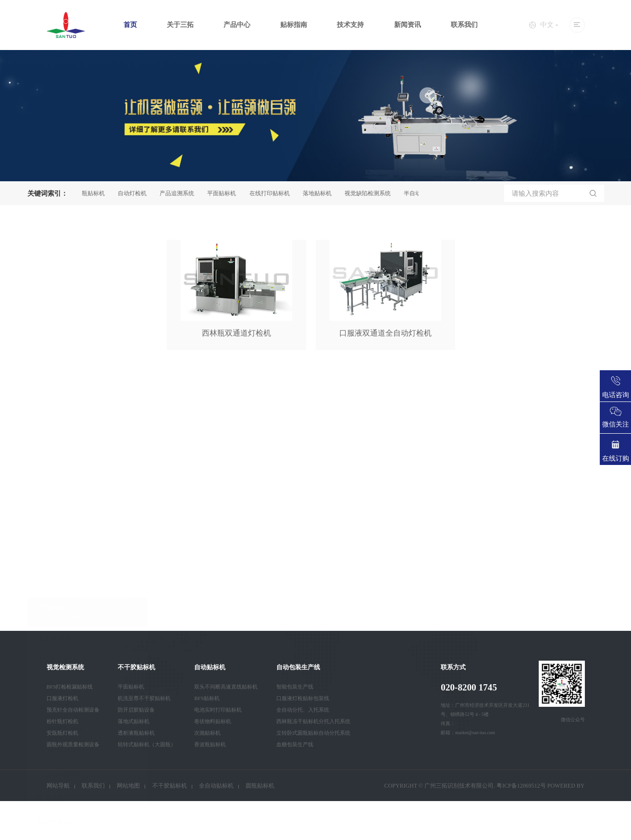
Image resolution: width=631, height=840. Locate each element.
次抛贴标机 (207, 733)
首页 (130, 25)
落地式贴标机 (134, 721)
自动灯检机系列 (61, 514)
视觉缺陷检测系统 (371, 193)
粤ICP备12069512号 (521, 786)
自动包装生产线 (61, 492)
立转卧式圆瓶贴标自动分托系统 (313, 733)
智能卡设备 (54, 628)
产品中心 (237, 25)
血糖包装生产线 (295, 744)
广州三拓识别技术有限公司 (459, 786)
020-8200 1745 (469, 687)
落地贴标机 (321, 193)
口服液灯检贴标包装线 (303, 698)
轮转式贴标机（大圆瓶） (147, 744)
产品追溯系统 (180, 193)
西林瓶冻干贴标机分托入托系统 (313, 721)
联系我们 (464, 25)
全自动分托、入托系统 (303, 710)
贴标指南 (294, 25)
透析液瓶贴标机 (136, 733)
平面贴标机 (225, 193)
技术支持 (350, 25)
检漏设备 (50, 560)
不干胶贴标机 (57, 423)
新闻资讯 (408, 25)
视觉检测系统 (57, 400)
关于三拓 (180, 25)
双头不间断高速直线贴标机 (226, 687)
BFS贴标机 (207, 698)
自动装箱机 (54, 583)
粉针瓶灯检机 (62, 721)
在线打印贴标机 (273, 193)
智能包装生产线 (295, 687)
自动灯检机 (136, 193)
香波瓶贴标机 (210, 744)
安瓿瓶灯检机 (62, 733)
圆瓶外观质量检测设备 (73, 744)
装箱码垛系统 (57, 469)
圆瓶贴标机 (94, 193)
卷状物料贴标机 (213, 721)
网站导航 (58, 786)
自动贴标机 (54, 446)
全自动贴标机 (216, 786)
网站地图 (128, 786)
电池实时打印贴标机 (218, 710)
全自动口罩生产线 (64, 606)
